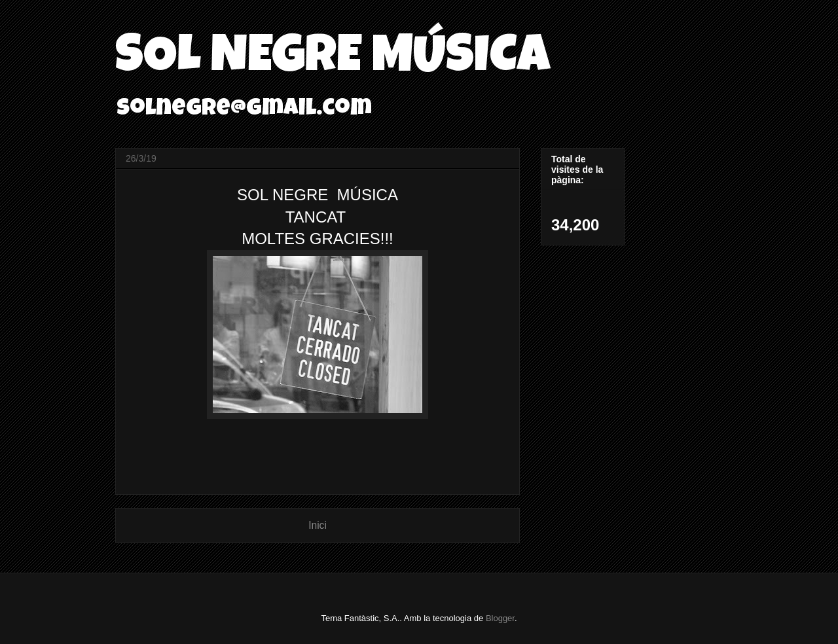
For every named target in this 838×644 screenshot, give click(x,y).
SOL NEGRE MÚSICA (333, 60)
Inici (318, 525)
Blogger (500, 618)
